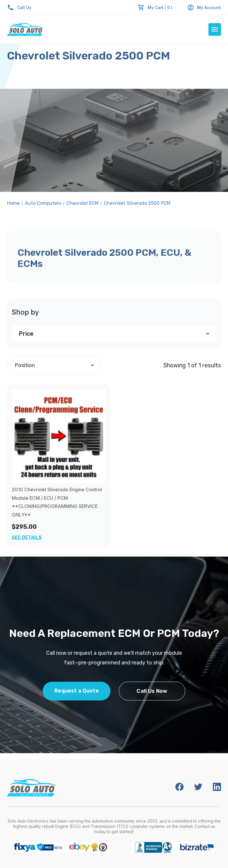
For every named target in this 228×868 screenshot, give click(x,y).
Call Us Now (152, 691)
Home (13, 203)
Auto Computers (43, 203)
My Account (204, 7)
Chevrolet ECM (82, 203)
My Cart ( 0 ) (160, 7)
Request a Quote (77, 691)
